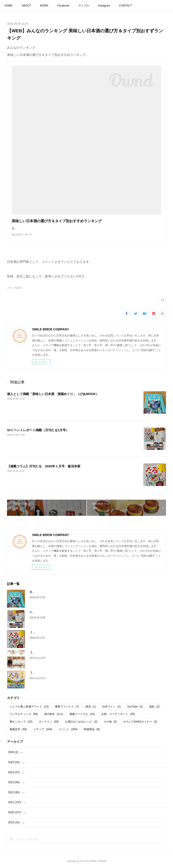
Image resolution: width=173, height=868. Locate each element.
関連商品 (92, 729)
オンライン (49, 722)
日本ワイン (111, 707)
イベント (68, 729)
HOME (9, 6)
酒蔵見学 (18, 729)
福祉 (154, 707)
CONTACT (126, 6)
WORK (44, 6)
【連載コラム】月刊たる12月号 (49, 673)
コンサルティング (24, 714)
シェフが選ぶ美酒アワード (29, 707)
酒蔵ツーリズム (82, 714)
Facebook (63, 6)
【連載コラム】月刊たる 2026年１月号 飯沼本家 (44, 466)
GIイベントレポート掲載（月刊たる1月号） (38, 430)
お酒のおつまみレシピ (81, 722)
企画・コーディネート (118, 714)
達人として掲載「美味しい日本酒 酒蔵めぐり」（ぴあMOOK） (53, 394)
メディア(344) (14, 288)
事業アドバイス (67, 707)
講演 (91, 707)
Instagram (104, 6)
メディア (43, 729)
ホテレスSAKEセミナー (140, 722)
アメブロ (84, 6)
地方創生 (54, 714)
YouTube (135, 707)
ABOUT (26, 6)
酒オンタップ (21, 722)
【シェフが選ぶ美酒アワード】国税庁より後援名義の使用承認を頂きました (75, 653)
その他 (110, 722)
